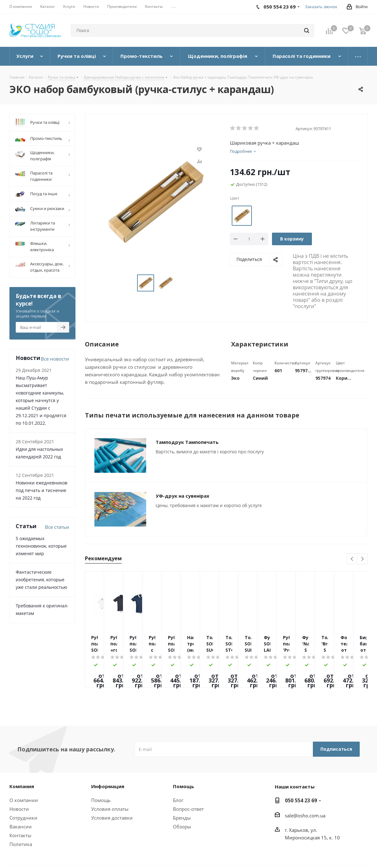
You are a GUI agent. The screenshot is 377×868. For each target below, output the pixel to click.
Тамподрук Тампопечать (187, 442)
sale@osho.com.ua (305, 815)
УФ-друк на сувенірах (183, 496)
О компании (24, 800)
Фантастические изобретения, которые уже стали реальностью (42, 580)
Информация (108, 786)
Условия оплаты (110, 809)
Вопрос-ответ (188, 809)
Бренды (182, 818)
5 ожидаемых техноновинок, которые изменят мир (41, 546)
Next (362, 559)
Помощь (101, 800)
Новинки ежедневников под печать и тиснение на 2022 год (42, 490)
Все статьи (57, 527)
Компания (22, 786)
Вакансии (21, 827)
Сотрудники (23, 818)
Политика (21, 844)
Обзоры (182, 827)
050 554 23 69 (301, 800)
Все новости (55, 359)
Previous (352, 559)
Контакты (20, 835)
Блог (178, 800)
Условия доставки (112, 818)
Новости (19, 809)
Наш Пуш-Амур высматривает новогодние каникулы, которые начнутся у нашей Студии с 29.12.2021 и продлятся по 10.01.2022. (41, 400)
